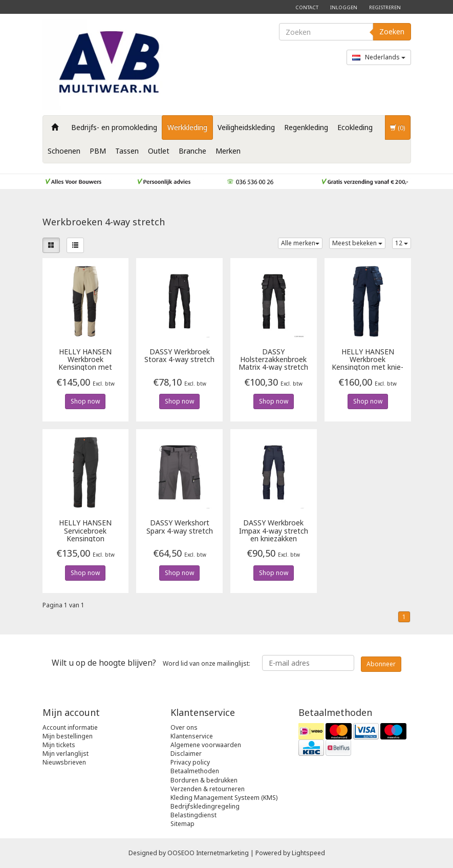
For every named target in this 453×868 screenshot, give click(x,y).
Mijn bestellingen (68, 736)
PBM (98, 151)
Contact (307, 7)
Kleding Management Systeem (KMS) (224, 798)
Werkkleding (187, 127)
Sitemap (182, 824)
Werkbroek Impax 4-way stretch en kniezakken (274, 530)
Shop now (85, 401)
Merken (228, 151)
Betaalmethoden (195, 771)
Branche (192, 151)
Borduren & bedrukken (204, 780)
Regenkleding (306, 127)
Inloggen (344, 7)
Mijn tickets (59, 745)
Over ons (184, 727)
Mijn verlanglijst (66, 754)
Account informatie (70, 727)
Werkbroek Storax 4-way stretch (179, 356)
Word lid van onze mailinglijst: (151, 663)
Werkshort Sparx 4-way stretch (180, 527)
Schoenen (64, 151)
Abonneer (381, 664)
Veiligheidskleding (246, 127)
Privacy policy (190, 762)
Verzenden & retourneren (208, 789)
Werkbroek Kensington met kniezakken (85, 359)
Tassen (127, 151)
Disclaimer (186, 754)
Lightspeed (308, 853)
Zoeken (392, 31)
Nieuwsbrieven (64, 762)
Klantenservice (192, 736)
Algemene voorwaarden (206, 745)
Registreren (385, 7)
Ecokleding (355, 127)
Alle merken (300, 243)
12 (402, 243)
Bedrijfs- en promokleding (114, 127)
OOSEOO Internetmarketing (208, 853)
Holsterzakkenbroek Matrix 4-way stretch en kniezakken (273, 359)
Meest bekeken (357, 243)
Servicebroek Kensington (85, 530)
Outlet (159, 151)
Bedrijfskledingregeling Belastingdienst (205, 811)
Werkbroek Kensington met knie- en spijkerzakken (368, 359)
